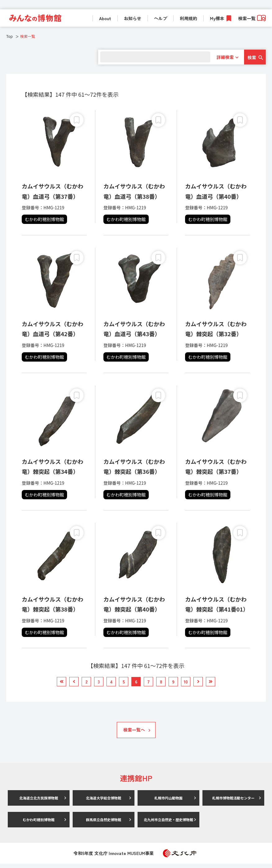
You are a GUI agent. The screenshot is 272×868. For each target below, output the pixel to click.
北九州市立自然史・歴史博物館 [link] (169, 824)
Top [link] (9, 36)
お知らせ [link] (133, 18)
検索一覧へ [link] (134, 734)
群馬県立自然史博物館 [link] (104, 824)
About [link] (105, 18)
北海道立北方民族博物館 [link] (39, 802)
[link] (35, 18)
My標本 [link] (217, 18)
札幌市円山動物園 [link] (169, 802)
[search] (153, 57)
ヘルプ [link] (161, 18)
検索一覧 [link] (252, 18)
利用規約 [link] (188, 18)
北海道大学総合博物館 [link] (104, 802)
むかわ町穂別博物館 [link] (39, 824)
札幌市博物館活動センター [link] (233, 802)
